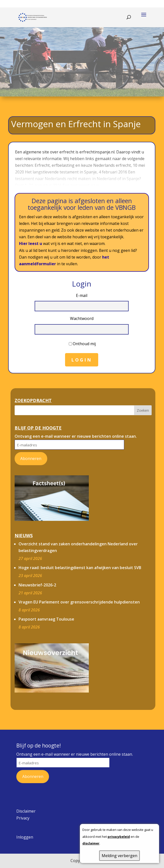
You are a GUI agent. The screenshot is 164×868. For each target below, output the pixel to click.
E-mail (82, 295)
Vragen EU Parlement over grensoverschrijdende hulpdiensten (79, 602)
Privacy (23, 818)
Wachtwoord (82, 318)
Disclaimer (26, 811)
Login (82, 360)
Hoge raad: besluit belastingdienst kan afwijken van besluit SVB (80, 568)
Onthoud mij (84, 344)
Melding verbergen (119, 856)
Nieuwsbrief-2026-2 (37, 585)
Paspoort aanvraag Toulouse (46, 619)
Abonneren (31, 458)
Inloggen (25, 837)
